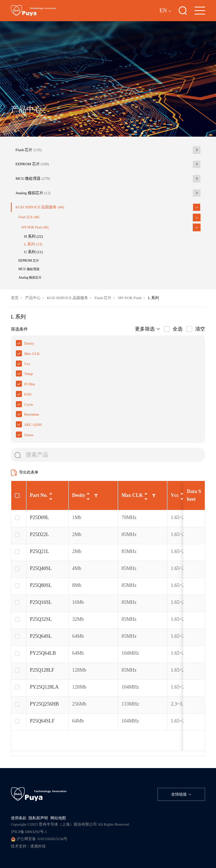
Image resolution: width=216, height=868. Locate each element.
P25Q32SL (41, 619)
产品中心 (33, 298)
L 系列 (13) (33, 244)
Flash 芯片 (29, 150)
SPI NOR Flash (35, 227)
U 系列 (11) (34, 252)
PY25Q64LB (43, 653)
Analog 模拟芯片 (33, 193)
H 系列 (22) (34, 236)
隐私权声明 (38, 818)
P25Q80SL (41, 585)
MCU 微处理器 (33, 178)
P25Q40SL (41, 568)
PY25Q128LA (44, 687)
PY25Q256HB (45, 704)
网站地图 (58, 818)
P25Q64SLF (42, 721)
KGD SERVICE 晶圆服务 (40, 207)
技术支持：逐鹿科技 (28, 846)
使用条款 (19, 818)
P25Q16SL (41, 602)
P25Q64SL (41, 636)
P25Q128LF (42, 670)
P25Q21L (39, 551)
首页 (15, 298)
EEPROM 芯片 (32, 164)
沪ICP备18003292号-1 (29, 832)
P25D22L (39, 534)
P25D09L (39, 518)
